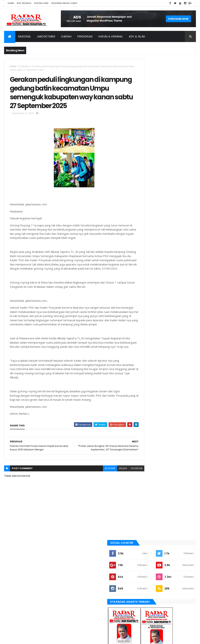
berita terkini (147, 365)
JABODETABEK (146, 372)
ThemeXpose (25, 639)
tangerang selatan (150, 453)
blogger (96, 499)
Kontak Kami (41, 3)
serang (143, 435)
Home (11, 3)
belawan (144, 359)
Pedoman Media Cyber (64, 3)
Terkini (143, 460)
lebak (142, 403)
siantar (144, 441)
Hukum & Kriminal (111, 36)
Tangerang (146, 447)
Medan (143, 416)
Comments (181, 263)
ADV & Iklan (137, 36)
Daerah (66, 36)
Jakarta (144, 378)
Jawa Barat (146, 384)
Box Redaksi (24, 3)
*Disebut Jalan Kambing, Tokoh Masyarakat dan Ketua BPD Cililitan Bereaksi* (173, 250)
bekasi (143, 353)
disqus (109, 499)
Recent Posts (151, 263)
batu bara (145, 346)
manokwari (146, 409)
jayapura (144, 390)
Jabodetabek (46, 36)
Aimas (142, 334)
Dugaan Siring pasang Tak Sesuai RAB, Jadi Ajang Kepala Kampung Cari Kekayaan (174, 213)
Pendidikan (85, 36)
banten (143, 340)
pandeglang (146, 428)
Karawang (145, 397)
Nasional (25, 36)
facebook (122, 499)
